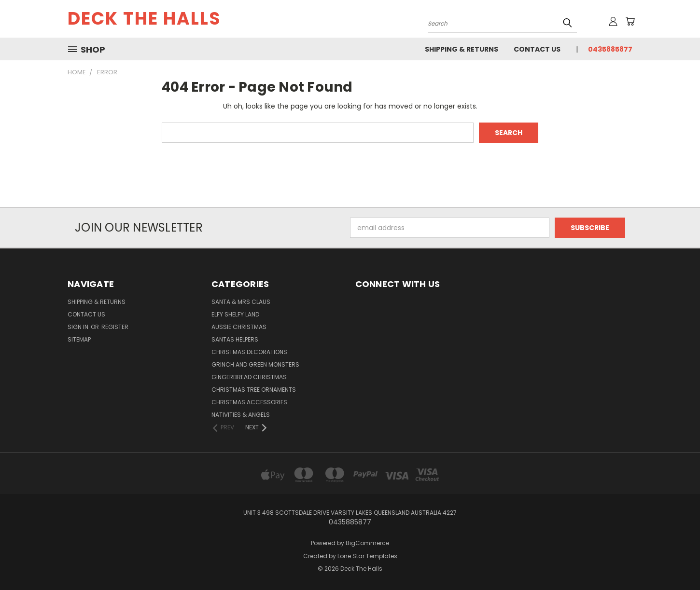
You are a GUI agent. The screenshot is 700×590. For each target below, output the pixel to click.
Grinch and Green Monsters (255, 364)
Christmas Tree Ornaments (254, 390)
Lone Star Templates (367, 556)
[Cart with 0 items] (630, 21)
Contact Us (537, 49)
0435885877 (610, 49)
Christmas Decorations (249, 352)
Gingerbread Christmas (249, 377)
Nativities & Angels (241, 415)
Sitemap (79, 339)
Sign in (79, 327)
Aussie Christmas (239, 327)
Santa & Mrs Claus (241, 302)
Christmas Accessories (249, 402)
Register (115, 327)
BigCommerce (367, 543)
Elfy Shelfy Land (235, 314)
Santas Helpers (235, 339)
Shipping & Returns (462, 49)
